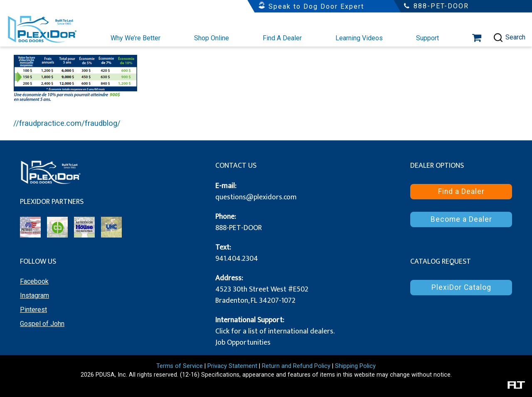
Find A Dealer (282, 38)
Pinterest (33, 310)
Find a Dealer (461, 191)
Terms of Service (180, 366)
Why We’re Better (135, 38)
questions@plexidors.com (256, 197)
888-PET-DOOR (239, 228)
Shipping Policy (355, 366)
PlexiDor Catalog (461, 287)
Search (509, 38)
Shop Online (212, 38)
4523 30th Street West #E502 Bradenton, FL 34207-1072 (262, 295)
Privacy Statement (232, 366)
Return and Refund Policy (296, 366)
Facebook (34, 281)
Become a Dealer (461, 219)
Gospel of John (42, 324)
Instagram (34, 295)
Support (427, 38)
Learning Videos (359, 38)
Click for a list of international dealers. (275, 331)
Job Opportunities (243, 343)
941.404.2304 (237, 259)
